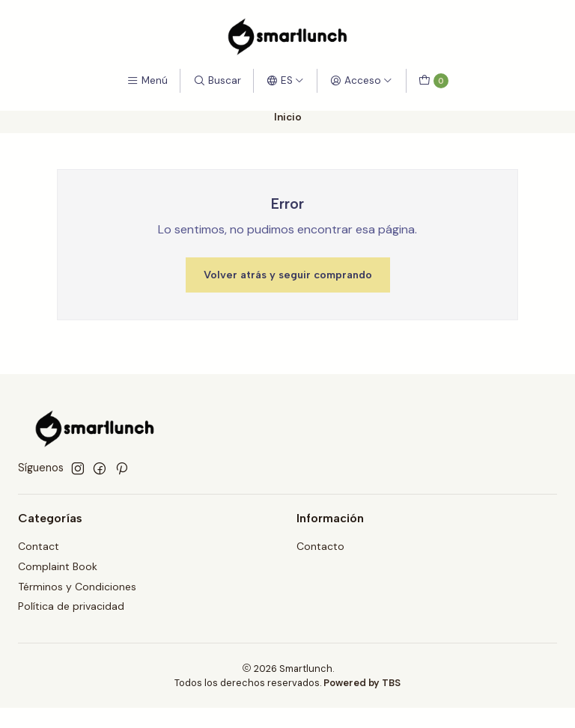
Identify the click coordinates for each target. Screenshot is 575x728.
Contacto (320, 546)
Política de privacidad (71, 606)
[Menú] (147, 81)
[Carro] (433, 81)
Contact (39, 546)
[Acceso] (361, 81)
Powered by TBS (362, 683)
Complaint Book (58, 566)
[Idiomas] (285, 81)
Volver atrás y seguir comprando (288, 275)
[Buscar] (216, 81)
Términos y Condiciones (77, 587)
